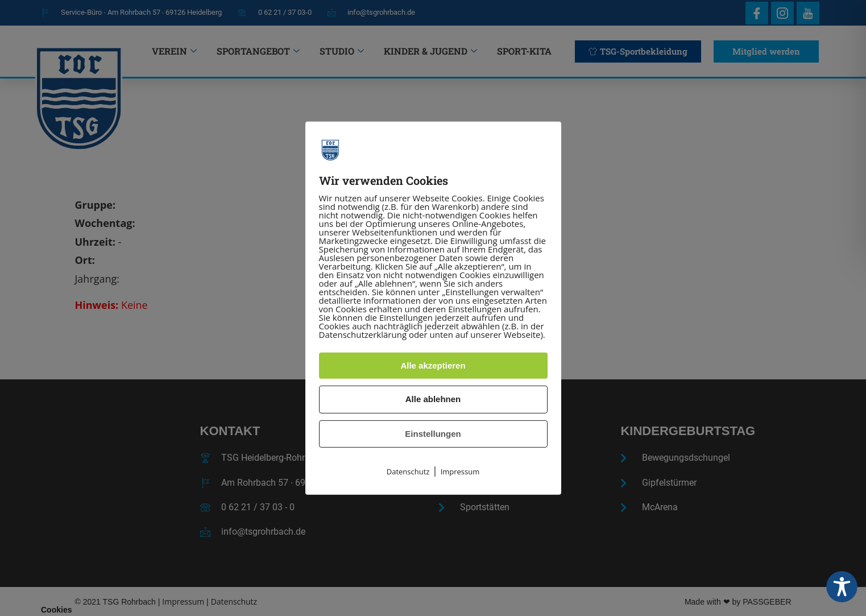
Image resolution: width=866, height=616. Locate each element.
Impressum (460, 472)
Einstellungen (433, 434)
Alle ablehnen (433, 399)
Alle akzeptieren (433, 365)
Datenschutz (408, 472)
